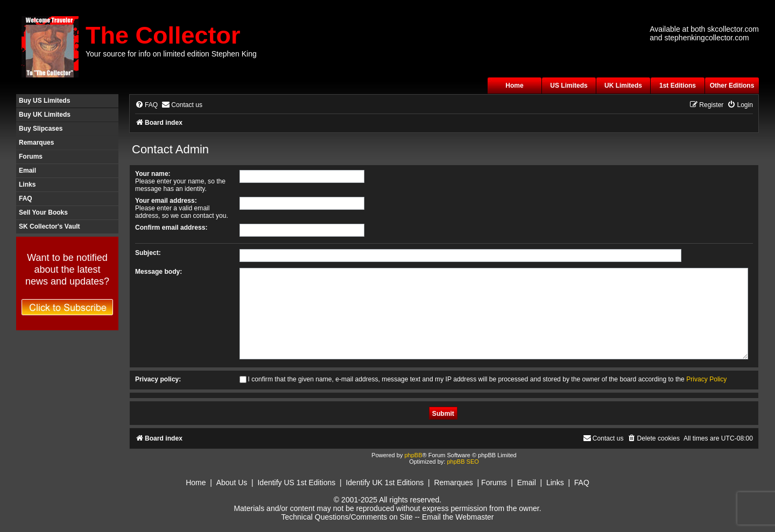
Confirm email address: (171, 228)
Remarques (36, 143)
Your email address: (166, 201)
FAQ (26, 198)
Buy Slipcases (41, 129)
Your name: (153, 174)
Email (27, 171)
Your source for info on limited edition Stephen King (171, 54)
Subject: (148, 253)
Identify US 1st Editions (296, 483)
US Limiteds (569, 86)
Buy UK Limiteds (45, 115)
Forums (31, 157)
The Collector (163, 35)
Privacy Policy (706, 379)
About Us (232, 483)
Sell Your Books (43, 212)
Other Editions (732, 86)
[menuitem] (146, 105)
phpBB (413, 455)
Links (27, 185)
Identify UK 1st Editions (385, 483)
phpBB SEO (463, 462)
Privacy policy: (158, 379)
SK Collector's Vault (50, 226)
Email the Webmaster (458, 517)
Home (514, 86)
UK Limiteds (623, 86)
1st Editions (678, 86)
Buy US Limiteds (44, 101)
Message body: (158, 272)
